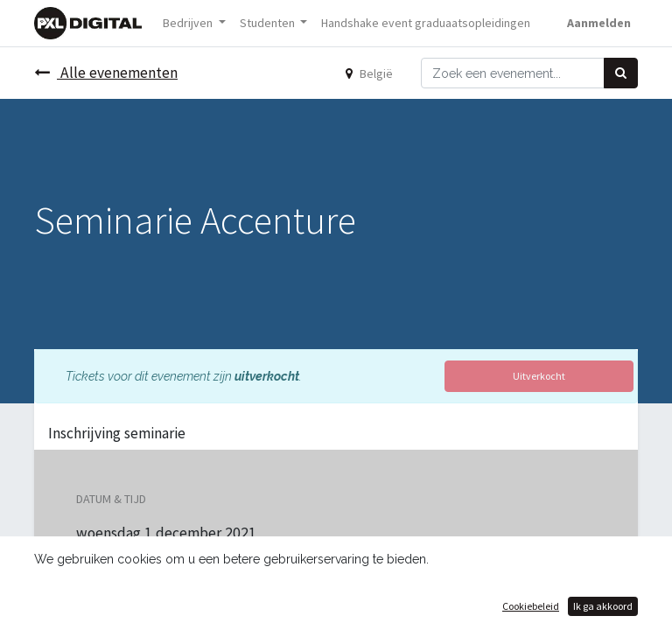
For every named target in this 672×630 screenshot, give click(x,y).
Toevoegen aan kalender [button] (164, 616)
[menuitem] (426, 23)
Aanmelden (599, 23)
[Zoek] (621, 73)
